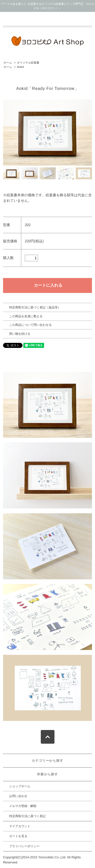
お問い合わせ (18, 796)
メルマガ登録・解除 (23, 806)
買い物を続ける (20, 334)
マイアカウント (20, 826)
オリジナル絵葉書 (28, 63)
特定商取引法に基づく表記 (27, 816)
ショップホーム (20, 786)
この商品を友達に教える (26, 316)
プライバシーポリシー (24, 846)
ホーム (8, 63)
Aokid (20, 67)
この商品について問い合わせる (30, 325)
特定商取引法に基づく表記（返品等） (35, 307)
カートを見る (18, 836)
